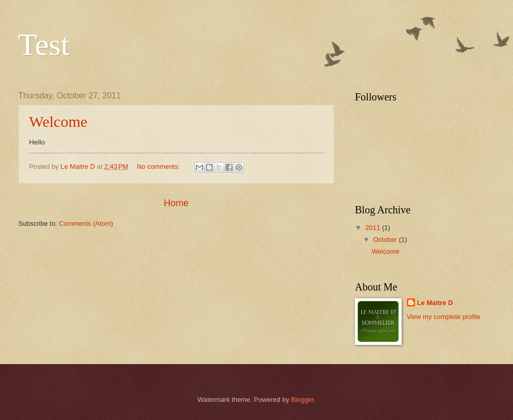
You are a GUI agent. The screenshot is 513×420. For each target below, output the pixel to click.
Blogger (303, 400)
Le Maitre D (435, 303)
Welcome (58, 121)
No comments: (159, 166)
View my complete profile (444, 317)
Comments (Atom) (86, 223)
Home (176, 203)
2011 (374, 228)
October (386, 240)
